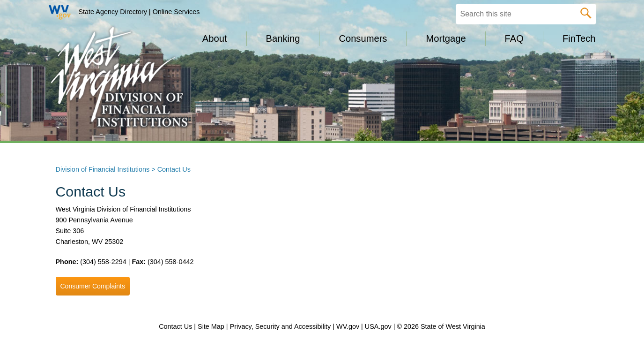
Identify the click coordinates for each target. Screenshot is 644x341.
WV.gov (348, 326)
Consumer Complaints (93, 286)
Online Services (176, 12)
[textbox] (526, 14)
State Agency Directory (113, 12)
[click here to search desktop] (586, 11)
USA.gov (378, 326)
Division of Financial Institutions (103, 169)
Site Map (211, 326)
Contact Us (175, 326)
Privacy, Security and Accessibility (281, 326)
